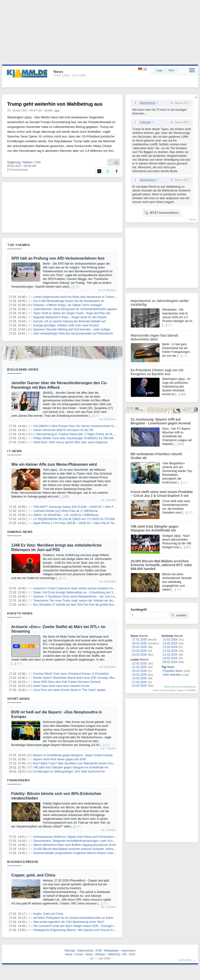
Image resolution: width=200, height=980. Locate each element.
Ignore (181, 690)
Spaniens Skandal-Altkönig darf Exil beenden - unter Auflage (72, 329)
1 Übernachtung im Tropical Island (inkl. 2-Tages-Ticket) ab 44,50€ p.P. (78, 434)
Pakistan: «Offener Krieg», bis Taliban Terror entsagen (68, 305)
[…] (72, 287)
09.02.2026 (170, 662)
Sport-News (18, 699)
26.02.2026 (139, 643)
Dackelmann (148, 180)
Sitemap (70, 951)
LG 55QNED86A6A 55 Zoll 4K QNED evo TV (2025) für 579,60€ (74, 519)
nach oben (185, 960)
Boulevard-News (23, 369)
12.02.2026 (170, 651)
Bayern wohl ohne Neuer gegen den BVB (60, 759)
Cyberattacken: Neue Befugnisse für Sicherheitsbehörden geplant (75, 309)
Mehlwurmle (147, 103)
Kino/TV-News (20, 613)
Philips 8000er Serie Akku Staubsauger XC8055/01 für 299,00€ (73, 438)
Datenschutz (85, 951)
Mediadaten (112, 951)
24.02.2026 (139, 651)
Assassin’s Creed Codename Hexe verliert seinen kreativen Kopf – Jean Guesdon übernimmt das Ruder (100, 588)
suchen (178, 615)
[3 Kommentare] (17, 170)
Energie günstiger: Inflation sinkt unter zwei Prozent (66, 325)
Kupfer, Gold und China (48, 914)
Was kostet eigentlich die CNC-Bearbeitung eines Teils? (69, 922)
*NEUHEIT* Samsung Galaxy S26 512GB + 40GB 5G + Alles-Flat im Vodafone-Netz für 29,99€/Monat (98, 507)
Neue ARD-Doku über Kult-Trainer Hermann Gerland (67, 682)
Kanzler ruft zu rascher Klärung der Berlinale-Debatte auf (69, 321)
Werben (100, 954)
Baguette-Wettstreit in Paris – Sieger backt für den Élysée (70, 317)
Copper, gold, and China (33, 875)
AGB (98, 951)
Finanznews (19, 780)
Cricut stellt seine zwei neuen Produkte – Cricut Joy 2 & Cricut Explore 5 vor (162, 494)
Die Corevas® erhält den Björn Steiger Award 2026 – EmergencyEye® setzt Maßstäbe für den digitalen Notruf (103, 926)
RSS (132, 954)
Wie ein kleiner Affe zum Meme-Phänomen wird (54, 464)
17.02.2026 (139, 682)
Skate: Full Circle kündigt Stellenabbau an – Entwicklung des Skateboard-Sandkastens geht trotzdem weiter (102, 592)
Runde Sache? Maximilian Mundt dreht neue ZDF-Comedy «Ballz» (76, 678)
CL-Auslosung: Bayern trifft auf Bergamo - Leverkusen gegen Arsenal (161, 421)
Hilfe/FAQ (114, 954)
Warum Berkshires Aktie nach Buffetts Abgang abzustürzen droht (74, 845)
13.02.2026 (170, 647)
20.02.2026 (139, 671)
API (125, 954)
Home (69, 954)
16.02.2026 (139, 686)
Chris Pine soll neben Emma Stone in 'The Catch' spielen (69, 690)
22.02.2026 (139, 663)
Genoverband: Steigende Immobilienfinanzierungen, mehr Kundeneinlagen (81, 841)
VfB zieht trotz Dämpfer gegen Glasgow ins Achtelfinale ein (71, 767)
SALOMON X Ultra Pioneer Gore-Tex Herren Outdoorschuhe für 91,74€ (79, 426)
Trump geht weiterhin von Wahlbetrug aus (55, 104)
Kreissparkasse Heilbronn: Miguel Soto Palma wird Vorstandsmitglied (77, 837)
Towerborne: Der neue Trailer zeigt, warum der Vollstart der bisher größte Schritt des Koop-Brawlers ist (99, 601)
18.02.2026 (139, 678)
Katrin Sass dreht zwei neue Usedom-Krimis (61, 686)
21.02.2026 (139, 667)
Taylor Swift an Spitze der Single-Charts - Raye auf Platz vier (72, 313)
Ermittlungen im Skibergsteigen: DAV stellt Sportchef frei (69, 772)
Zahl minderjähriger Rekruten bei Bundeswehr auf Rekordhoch (73, 334)
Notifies (192, 690)
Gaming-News (20, 532)
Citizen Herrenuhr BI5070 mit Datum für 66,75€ (63, 430)
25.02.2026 (139, 647)
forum (193, 219)
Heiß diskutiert (172, 675)
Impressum (128, 951)
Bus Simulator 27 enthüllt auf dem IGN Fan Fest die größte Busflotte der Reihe (83, 605)
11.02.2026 (170, 655)
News (89, 954)
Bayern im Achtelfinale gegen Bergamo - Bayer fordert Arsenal (73, 755)
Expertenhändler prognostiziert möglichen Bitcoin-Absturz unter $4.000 (78, 853)
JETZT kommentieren (161, 213)
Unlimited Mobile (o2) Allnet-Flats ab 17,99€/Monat (65, 511)
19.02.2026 (139, 675)
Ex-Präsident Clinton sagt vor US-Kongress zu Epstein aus (157, 372)
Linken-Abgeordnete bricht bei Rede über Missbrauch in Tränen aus (76, 297)
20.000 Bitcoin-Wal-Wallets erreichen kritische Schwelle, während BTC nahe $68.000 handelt (92, 849)
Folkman (145, 122)
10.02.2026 (170, 658)
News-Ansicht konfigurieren (180, 687)
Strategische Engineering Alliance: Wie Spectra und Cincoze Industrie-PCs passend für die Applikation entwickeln (105, 930)
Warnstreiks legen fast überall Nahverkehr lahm (154, 337)
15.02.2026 (170, 640)
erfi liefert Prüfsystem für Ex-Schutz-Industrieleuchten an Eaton (73, 918)
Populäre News (173, 671)
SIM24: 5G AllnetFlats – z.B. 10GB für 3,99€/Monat (66, 515)
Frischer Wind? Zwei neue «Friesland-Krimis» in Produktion (71, 674)
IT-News (15, 451)
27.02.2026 (139, 640)
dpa (57, 110)
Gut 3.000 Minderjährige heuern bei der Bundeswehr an (69, 301)
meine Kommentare (164, 690)
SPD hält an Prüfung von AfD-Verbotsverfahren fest (58, 258)
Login (159, 70)
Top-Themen (18, 245)
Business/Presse (23, 862)
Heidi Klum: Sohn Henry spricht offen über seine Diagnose (70, 442)
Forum (79, 954)
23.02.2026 (139, 655)
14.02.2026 (170, 643)
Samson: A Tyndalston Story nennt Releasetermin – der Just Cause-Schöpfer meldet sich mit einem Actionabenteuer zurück (112, 597)
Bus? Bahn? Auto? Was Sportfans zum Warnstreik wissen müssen (75, 763)
